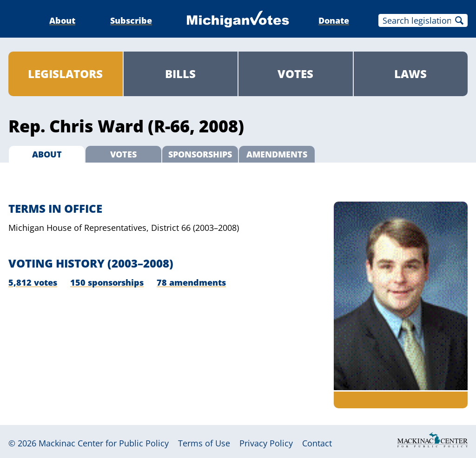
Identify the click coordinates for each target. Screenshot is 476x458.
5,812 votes (33, 282)
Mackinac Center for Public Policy (104, 443)
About (62, 20)
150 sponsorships (107, 282)
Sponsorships (200, 154)
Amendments (277, 154)
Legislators (65, 74)
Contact (317, 443)
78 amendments (191, 282)
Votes (295, 74)
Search (459, 20)
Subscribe (131, 20)
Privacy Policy (266, 443)
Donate (334, 20)
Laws (410, 74)
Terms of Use (204, 443)
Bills (180, 74)
